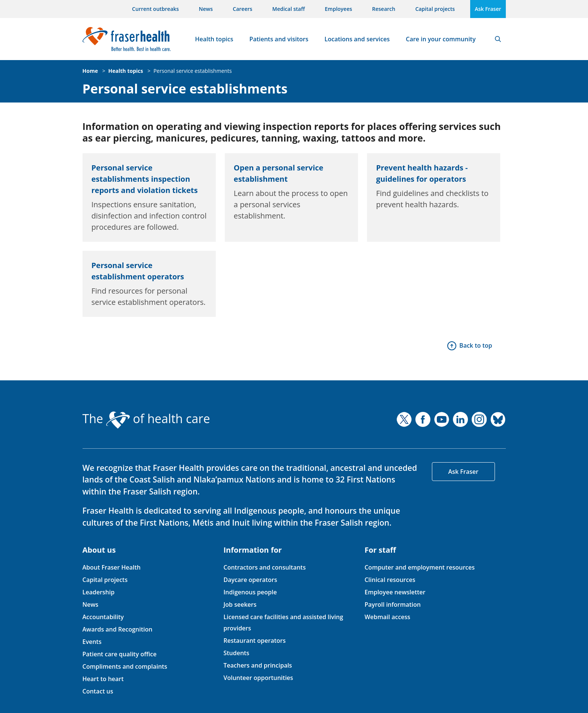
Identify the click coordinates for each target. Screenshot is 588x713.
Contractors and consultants (264, 567)
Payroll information (393, 604)
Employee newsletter (395, 592)
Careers (242, 9)
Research (384, 9)
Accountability (103, 617)
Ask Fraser (488, 9)
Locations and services (357, 39)
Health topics (214, 39)
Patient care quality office (120, 654)
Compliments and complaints (125, 666)
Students (236, 653)
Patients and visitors (279, 39)
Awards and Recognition (118, 629)
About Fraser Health (112, 567)
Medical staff (289, 9)
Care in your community (441, 39)
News (206, 9)
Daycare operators (250, 580)
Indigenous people (250, 592)
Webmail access (387, 617)
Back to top (476, 345)
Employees (339, 9)
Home (90, 71)
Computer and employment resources (420, 567)
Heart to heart (103, 679)
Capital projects (435, 9)
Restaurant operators (254, 641)
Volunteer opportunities (258, 678)
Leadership (99, 592)
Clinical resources (390, 580)
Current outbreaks (156, 9)
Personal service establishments (193, 71)
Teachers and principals (258, 665)
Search (498, 39)
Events (92, 642)
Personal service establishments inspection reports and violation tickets (145, 179)
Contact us (98, 691)
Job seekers (240, 604)
